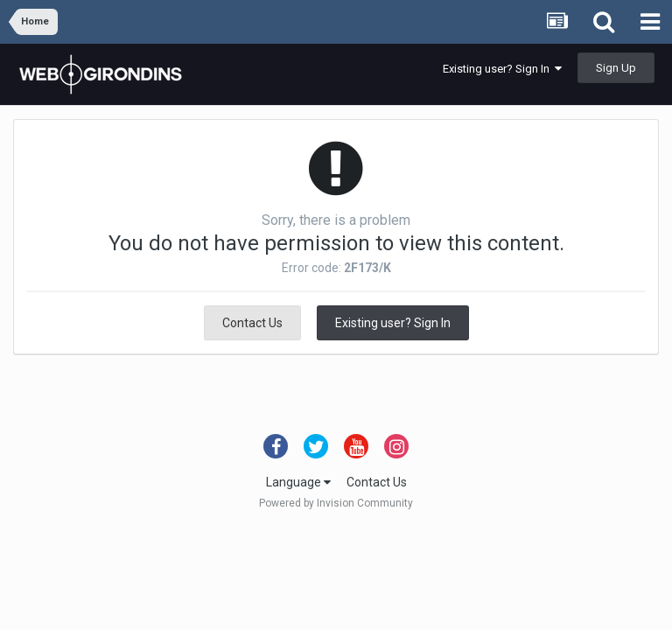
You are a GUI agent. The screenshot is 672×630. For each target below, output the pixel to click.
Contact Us (252, 323)
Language (298, 482)
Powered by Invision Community (336, 503)
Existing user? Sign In (502, 69)
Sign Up (616, 68)
